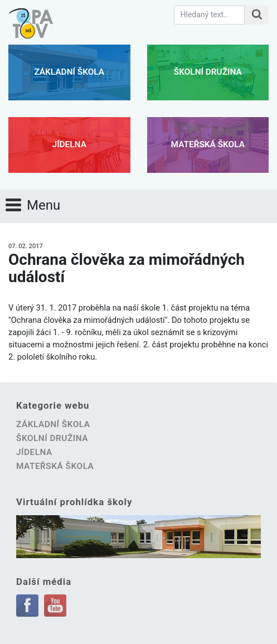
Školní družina (208, 72)
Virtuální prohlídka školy (74, 502)
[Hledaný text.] (209, 15)
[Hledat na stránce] (257, 15)
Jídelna (69, 144)
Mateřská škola (208, 144)
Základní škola (69, 72)
